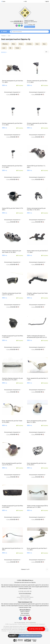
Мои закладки (25, 614)
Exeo (37, 44)
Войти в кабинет (25, 612)
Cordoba (29, 44)
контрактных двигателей (27, 585)
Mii (10, 48)
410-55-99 (16, 21)
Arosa (21, 44)
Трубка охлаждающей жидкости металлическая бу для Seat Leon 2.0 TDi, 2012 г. (37, 337)
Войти (3, 2)
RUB (25, 2)
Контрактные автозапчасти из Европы (25, 582)
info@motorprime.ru (18, 23)
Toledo (17, 48)
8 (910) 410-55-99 (25, 591)
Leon (4, 48)
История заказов (25, 615)
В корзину (20, 85)
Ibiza (44, 44)
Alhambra (5, 44)
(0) (47, 2)
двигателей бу (44, 587)
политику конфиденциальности (33, 632)
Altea (13, 44)
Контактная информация (25, 593)
